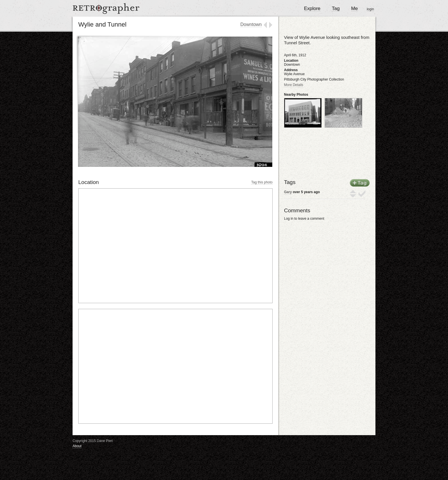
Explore (312, 8)
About (77, 446)
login (370, 9)
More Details (294, 85)
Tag (336, 8)
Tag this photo (262, 182)
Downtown (251, 24)
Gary (288, 192)
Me (355, 8)
